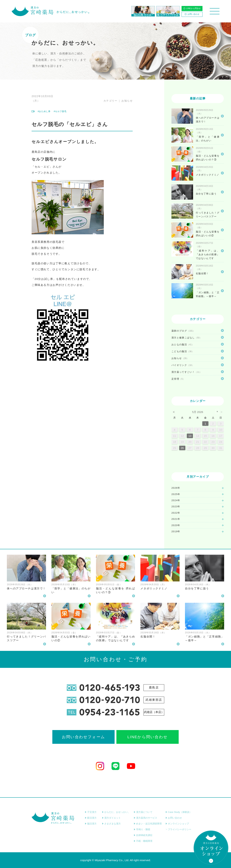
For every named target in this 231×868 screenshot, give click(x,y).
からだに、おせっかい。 (116, 812)
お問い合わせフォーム (83, 737)
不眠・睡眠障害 (143, 841)
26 (182, 448)
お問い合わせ (192, 14)
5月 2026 (198, 412)
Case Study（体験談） (179, 812)
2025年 (176, 494)
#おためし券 (44, 111)
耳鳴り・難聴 (142, 829)
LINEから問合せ (192, 8)
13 (190, 436)
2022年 (176, 513)
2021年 (176, 519)
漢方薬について (143, 812)
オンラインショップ (177, 824)
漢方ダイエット (111, 818)
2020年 (176, 525)
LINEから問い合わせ (148, 737)
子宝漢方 (91, 812)
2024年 (176, 500)
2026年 (176, 488)
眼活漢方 (91, 818)
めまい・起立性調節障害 (148, 824)
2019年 (176, 531)
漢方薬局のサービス (145, 818)
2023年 (176, 506)
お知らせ (127, 101)
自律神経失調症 (143, 835)
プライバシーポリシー (178, 829)
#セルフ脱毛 (60, 111)
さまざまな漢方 (111, 824)
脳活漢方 (91, 824)
